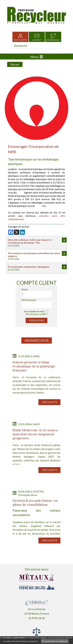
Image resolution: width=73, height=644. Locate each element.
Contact (37, 37)
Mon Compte (20, 37)
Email (24, 289)
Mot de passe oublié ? (37, 314)
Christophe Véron (28, 495)
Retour (15, 64)
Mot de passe (29, 300)
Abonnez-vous (37, 340)
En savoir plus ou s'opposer (55, 641)
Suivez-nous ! (53, 37)
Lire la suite (49, 402)
